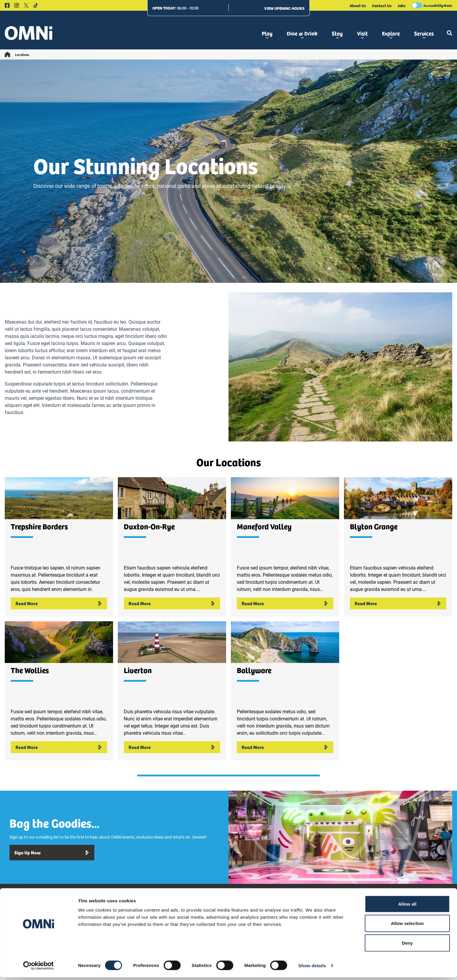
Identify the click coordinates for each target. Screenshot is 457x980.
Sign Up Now (52, 852)
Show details (312, 968)
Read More (59, 603)
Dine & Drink (302, 34)
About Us (358, 5)
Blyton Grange (374, 526)
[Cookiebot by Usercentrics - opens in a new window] (39, 968)
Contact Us (382, 5)
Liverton (138, 670)
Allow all (407, 907)
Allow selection (407, 926)
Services (424, 34)
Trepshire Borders (39, 526)
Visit (362, 34)
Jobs (402, 5)
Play (267, 34)
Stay (337, 34)
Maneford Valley (264, 526)
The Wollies (30, 670)
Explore (391, 34)
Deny (407, 946)
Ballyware (254, 670)
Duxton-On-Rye (149, 526)
